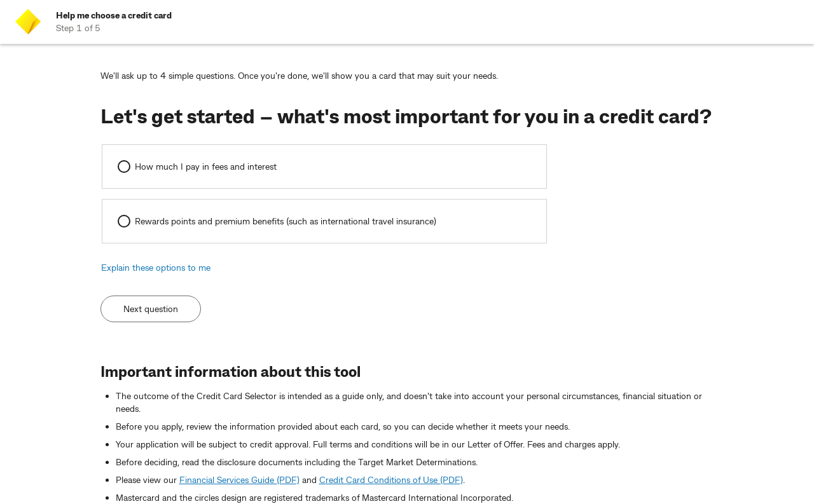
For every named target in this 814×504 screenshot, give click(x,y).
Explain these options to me (156, 267)
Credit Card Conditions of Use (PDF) (391, 480)
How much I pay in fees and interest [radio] (206, 166)
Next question (151, 309)
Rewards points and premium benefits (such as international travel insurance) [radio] (286, 221)
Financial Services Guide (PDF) (239, 480)
